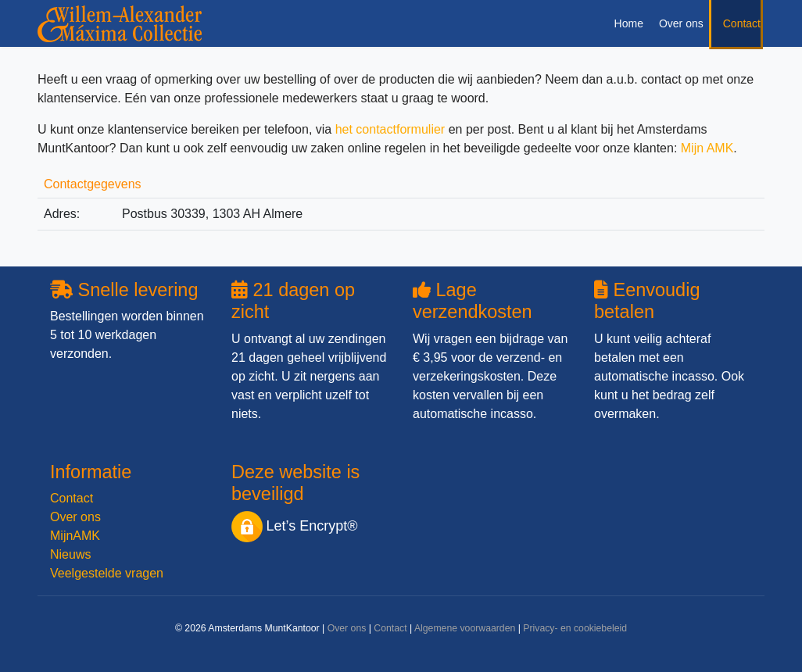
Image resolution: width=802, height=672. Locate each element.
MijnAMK (75, 536)
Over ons (681, 23)
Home (629, 23)
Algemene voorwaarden (465, 628)
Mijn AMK (707, 148)
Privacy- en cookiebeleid (575, 628)
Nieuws (70, 554)
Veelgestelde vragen (107, 573)
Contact (742, 23)
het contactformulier (390, 129)
